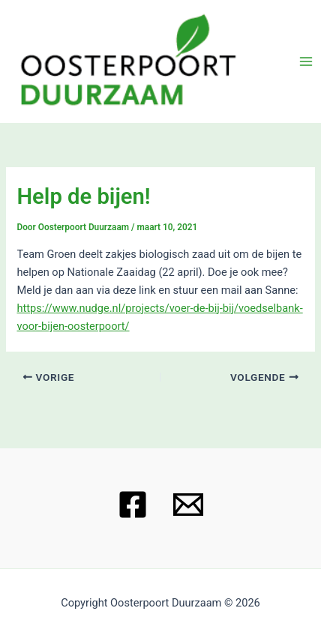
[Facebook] (133, 505)
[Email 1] (188, 505)
